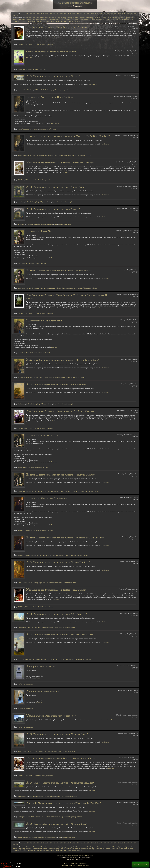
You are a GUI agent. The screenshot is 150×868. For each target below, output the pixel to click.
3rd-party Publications (33, 69)
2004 (112, 14)
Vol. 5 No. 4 (21, 428)
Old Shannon (21, 404)
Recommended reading (126, 19)
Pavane (20, 224)
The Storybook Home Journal (45, 21)
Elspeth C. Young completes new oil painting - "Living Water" (59, 271)
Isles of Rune (98, 18)
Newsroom (75, 856)
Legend (20, 90)
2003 (116, 14)
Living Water (21, 263)
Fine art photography (60, 18)
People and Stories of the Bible (47, 129)
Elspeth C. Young (44, 155)
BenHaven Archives (38, 18)
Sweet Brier (21, 202)
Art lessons (29, 18)
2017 (62, 14)
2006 (104, 14)
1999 (131, 14)
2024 (35, 14)
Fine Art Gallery (73, 864)
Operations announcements (39, 19)
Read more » (55, 37)
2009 (93, 14)
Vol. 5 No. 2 (21, 776)
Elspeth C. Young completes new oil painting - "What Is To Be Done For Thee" (68, 136)
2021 (46, 14)
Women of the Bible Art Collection (81, 155)
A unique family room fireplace (43, 691)
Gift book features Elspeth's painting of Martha (52, 52)
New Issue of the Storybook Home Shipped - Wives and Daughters (60, 163)
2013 (77, 14)
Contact (86, 856)
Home (59, 856)
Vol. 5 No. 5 (21, 313)
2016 (66, 14)
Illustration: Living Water (40, 231)
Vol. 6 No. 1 (21, 44)
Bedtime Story (22, 751)
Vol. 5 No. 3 (21, 607)
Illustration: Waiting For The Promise (46, 498)
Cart (91, 856)
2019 (54, 14)
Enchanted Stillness (23, 796)
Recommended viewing (19, 21)
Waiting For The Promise (25, 530)
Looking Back (22, 837)
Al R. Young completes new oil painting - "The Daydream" (57, 614)
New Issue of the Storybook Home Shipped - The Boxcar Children (60, 411)
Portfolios (69, 19)
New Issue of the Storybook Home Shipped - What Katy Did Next (61, 759)
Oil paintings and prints (25, 19)
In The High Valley (23, 659)
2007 (100, 14)
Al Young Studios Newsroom (75, 3)
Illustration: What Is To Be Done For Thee (49, 97)
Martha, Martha (22, 69)
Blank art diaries (49, 18)
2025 (31, 14)
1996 (18, 16)
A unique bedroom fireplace (41, 667)
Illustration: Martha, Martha (42, 435)
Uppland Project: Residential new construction (51, 716)
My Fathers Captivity (124, 18)
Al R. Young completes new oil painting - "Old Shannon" (56, 385)
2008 (96, 14)
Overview (62, 19)
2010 (89, 14)
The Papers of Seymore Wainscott (81, 19)
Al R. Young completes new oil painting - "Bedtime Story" (57, 734)
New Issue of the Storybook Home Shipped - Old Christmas (57, 27)
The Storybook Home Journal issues (43, 44)
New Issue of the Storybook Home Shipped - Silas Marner (56, 590)
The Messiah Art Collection (69, 288)
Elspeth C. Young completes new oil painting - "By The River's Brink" (63, 360)
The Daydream (22, 627)
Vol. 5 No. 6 (21, 180)
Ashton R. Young (39, 817)
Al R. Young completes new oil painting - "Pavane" (53, 209)
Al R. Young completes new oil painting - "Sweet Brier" (56, 187)
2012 (81, 14)
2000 (127, 14)
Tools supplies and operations (75, 21)
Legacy (52, 90)
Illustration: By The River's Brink (44, 321)
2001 (123, 14)
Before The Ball (22, 583)
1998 (135, 14)
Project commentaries (98, 19)
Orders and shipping (53, 19)
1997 (14, 16)
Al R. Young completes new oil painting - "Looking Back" (57, 824)
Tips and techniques (60, 21)
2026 (27, 14)
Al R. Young (30, 90)
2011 (85, 14)
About (81, 856)
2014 (73, 14)
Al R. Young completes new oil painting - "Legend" (53, 76)
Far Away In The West (24, 817)
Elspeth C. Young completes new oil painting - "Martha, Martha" (61, 475)
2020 (50, 14)
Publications (83, 864)
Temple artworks (31, 21)
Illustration (76, 18)
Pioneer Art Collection (84, 659)
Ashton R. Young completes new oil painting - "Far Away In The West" (64, 803)
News (132, 18)
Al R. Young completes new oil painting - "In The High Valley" (60, 635)
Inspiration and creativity (86, 18)
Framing (69, 18)
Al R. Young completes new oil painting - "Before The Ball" (58, 562)
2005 (108, 14)
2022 (42, 14)
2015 (69, 14)
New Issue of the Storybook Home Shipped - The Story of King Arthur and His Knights (67, 297)
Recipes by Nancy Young (111, 19)
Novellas (15, 19)
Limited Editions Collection (110, 18)
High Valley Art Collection (42, 90)
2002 (120, 14)
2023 (39, 14)
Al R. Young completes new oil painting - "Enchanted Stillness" (60, 783)
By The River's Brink (23, 353)
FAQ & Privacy (66, 856)
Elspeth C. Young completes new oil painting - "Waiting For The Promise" (65, 538)
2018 (58, 14)
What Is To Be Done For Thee (26, 129)
